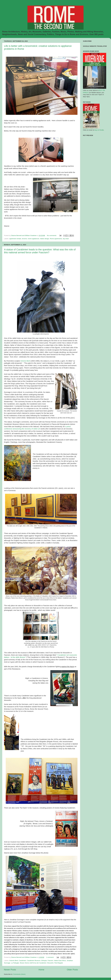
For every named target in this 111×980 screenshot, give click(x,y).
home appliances (34, 239)
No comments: (52, 235)
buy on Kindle (99, 130)
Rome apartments (56, 239)
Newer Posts (10, 970)
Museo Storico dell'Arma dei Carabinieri (33, 963)
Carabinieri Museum (34, 961)
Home (41, 970)
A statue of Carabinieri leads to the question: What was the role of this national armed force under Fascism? (40, 251)
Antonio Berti (25, 361)
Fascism (50, 961)
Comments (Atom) (19, 974)
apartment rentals (15, 239)
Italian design (45, 239)
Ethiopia (44, 961)
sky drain (66, 239)
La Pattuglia (15, 963)
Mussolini (50, 963)
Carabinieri (22, 961)
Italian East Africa (60, 961)
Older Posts (72, 970)
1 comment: (50, 957)
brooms (24, 239)
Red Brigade (59, 963)
